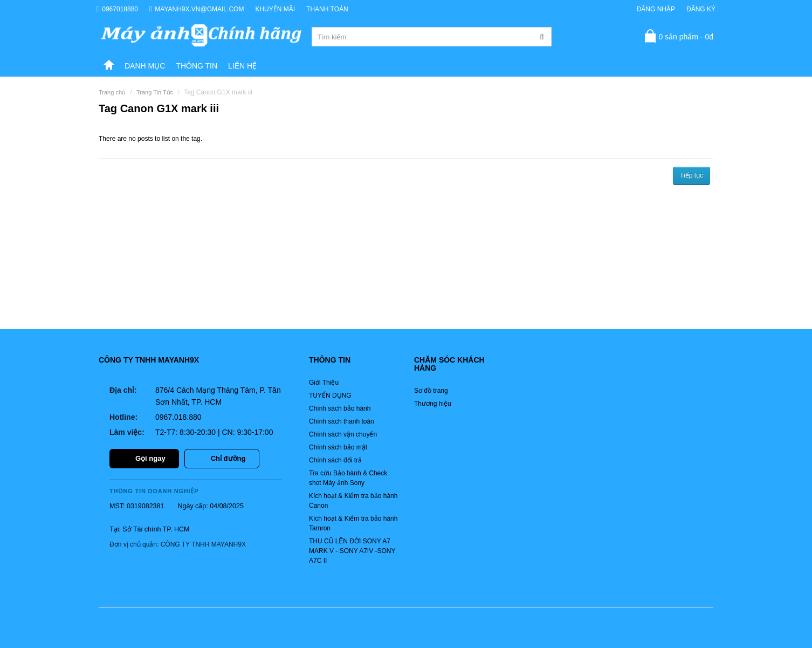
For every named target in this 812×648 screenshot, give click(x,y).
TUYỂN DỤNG (330, 395)
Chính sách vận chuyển (343, 434)
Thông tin (197, 66)
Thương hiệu (433, 404)
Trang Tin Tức (155, 92)
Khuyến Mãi (275, 9)
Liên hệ (242, 66)
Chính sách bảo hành (340, 408)
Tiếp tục (691, 175)
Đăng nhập (656, 9)
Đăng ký (701, 9)
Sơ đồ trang (431, 391)
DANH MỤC (145, 66)
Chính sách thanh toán (342, 421)
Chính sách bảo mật (338, 447)
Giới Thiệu (324, 383)
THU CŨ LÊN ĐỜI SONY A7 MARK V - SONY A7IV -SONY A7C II (352, 551)
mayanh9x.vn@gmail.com (197, 9)
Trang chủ (112, 92)
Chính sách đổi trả (335, 460)
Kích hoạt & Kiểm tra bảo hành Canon (353, 501)
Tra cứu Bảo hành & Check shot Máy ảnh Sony (348, 478)
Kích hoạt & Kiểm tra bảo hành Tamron (353, 523)
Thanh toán (327, 9)
